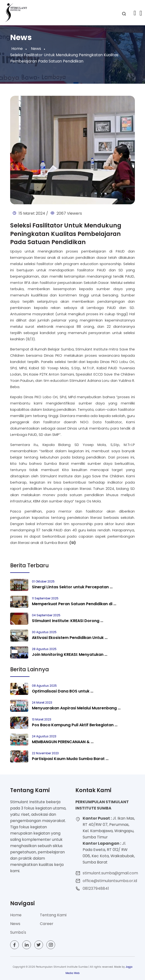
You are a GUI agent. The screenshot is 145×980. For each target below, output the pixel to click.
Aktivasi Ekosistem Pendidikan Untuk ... (70, 638)
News (36, 49)
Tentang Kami (53, 915)
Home (17, 49)
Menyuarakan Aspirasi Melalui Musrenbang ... (76, 708)
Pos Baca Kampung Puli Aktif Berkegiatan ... (75, 725)
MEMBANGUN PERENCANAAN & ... (63, 742)
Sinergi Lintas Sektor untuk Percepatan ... (72, 587)
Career (47, 924)
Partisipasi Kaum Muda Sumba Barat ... (70, 759)
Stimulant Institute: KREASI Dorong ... (68, 621)
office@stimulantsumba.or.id (110, 881)
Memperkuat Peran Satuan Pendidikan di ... (74, 604)
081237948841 (96, 888)
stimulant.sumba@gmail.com (110, 873)
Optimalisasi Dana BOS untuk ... (63, 691)
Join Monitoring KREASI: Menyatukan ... (70, 654)
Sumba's (18, 932)
